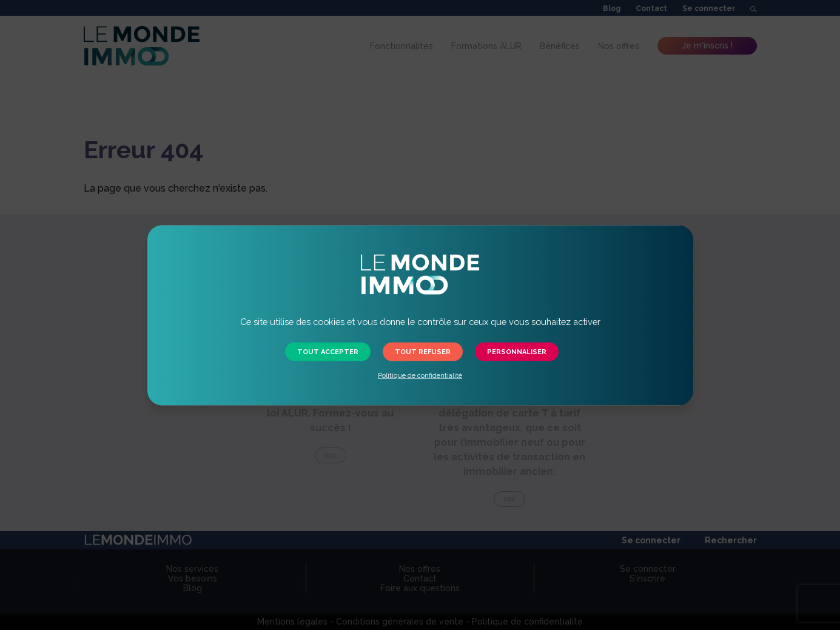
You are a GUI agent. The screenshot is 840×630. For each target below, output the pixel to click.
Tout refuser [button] (423, 351)
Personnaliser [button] (517, 351)
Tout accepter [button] (328, 351)
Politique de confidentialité (420, 375)
